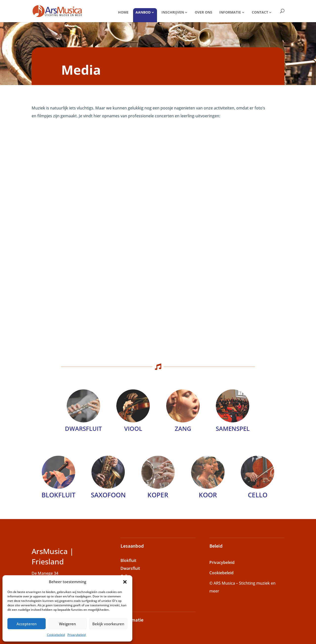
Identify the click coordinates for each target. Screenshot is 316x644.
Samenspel (233, 428)
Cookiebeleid (56, 635)
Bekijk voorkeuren (108, 624)
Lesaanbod (132, 546)
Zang (183, 428)
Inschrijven (173, 12)
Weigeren (67, 624)
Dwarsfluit (130, 568)
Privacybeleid (77, 635)
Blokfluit (59, 495)
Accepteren (27, 624)
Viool (133, 428)
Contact (260, 12)
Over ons (204, 12)
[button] (125, 582)
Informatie (230, 12)
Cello (258, 495)
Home (123, 12)
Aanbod (143, 12)
